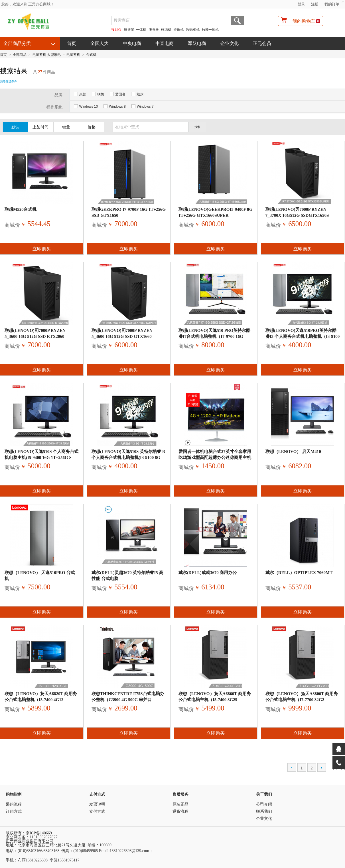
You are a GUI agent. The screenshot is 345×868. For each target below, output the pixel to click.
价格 (92, 127)
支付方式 (97, 794)
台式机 (91, 55)
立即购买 (42, 249)
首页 (72, 43)
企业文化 (230, 43)
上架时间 (40, 127)
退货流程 (180, 811)
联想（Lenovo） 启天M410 (293, 452)
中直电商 (165, 43)
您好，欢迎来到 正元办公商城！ (28, 4)
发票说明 (97, 804)
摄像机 (178, 30)
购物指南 (14, 794)
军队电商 (197, 43)
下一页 (322, 767)
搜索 (237, 20)
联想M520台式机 (21, 209)
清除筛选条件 (9, 81)
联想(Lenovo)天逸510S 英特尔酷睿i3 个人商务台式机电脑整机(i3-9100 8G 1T (128, 458)
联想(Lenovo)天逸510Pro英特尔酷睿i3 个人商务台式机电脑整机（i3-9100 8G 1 (303, 336)
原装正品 (180, 804)
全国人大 (100, 43)
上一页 (292, 767)
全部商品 (20, 55)
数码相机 (193, 30)
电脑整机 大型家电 (47, 55)
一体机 (142, 30)
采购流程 (14, 804)
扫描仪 (129, 30)
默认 (15, 127)
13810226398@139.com (129, 851)
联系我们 (264, 811)
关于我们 (264, 794)
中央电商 (132, 43)
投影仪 (116, 30)
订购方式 (14, 811)
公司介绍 (264, 804)
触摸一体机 (210, 30)
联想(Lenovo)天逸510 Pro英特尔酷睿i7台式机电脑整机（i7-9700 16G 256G (215, 336)
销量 (66, 127)
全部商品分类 (17, 43)
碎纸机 (166, 30)
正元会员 (262, 43)
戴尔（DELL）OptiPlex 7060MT (299, 573)
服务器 (154, 30)
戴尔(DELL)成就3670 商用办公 (208, 573)
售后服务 (180, 794)
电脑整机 (73, 55)
